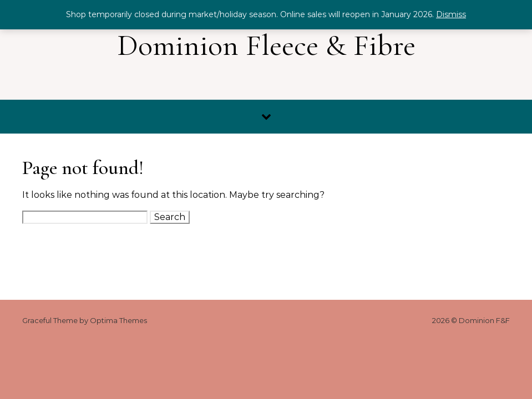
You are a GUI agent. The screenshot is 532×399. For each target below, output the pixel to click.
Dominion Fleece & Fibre (266, 45)
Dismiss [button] (451, 14)
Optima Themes (118, 320)
